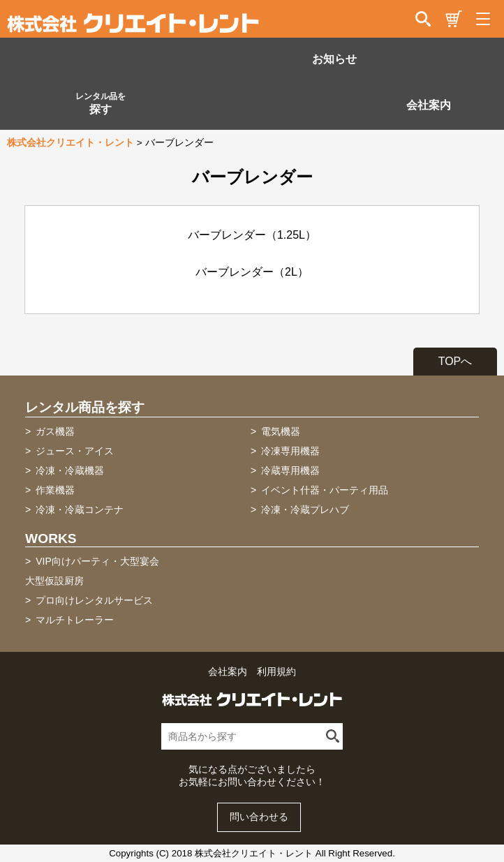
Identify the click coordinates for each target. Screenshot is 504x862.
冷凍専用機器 (290, 451)
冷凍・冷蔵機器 (70, 470)
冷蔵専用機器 (290, 470)
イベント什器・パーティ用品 (325, 490)
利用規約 (276, 672)
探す (101, 103)
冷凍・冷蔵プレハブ (305, 510)
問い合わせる (259, 817)
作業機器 (55, 490)
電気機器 (281, 431)
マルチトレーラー (75, 620)
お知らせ (334, 59)
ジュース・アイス (75, 451)
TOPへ (455, 361)
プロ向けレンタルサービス (94, 600)
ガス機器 (55, 431)
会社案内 (429, 105)
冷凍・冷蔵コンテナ (80, 510)
